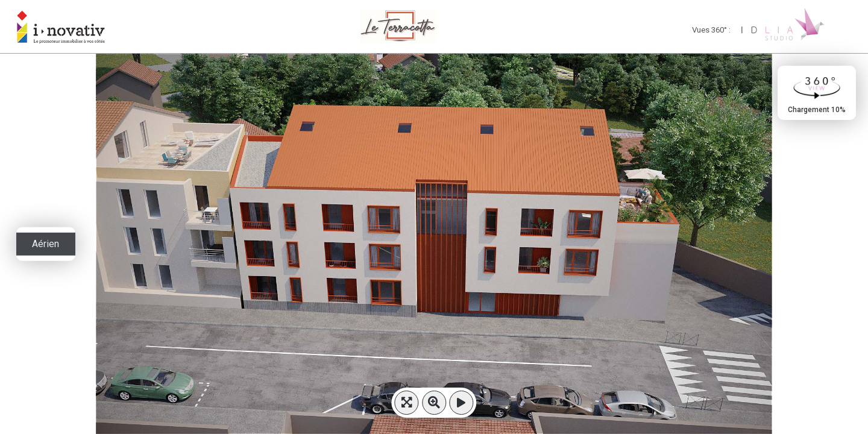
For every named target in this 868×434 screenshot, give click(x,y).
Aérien (46, 244)
